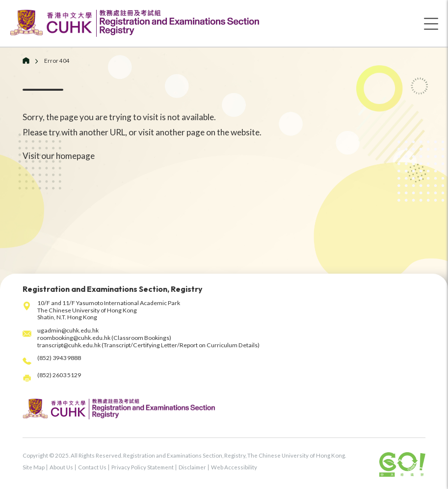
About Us (61, 467)
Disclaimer (192, 467)
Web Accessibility (234, 467)
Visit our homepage (59, 156)
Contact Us (92, 467)
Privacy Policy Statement (143, 467)
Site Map (34, 467)
